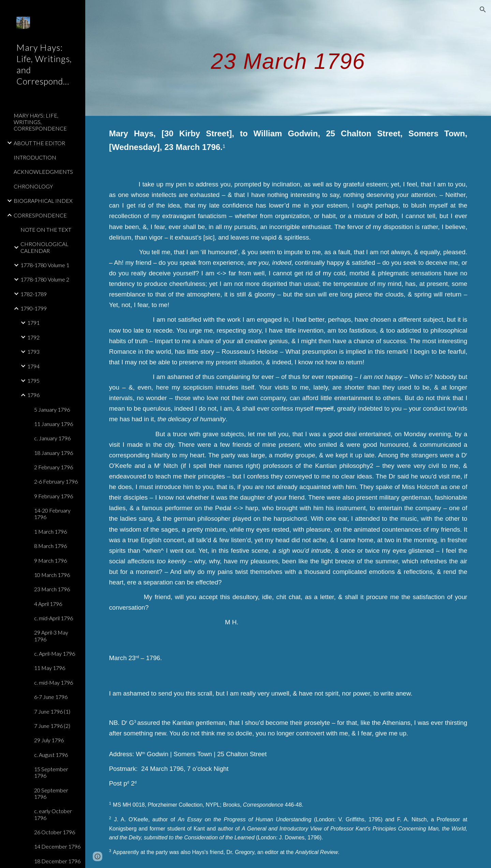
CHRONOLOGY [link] (33, 186)
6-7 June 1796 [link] (51, 697)
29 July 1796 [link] (49, 740)
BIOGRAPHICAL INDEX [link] (43, 201)
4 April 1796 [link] (48, 604)
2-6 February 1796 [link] (56, 481)
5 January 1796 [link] (52, 409)
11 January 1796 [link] (54, 424)
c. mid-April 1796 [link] (54, 618)
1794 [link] (33, 366)
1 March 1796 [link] (50, 531)
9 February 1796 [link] (54, 496)
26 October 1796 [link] (55, 832)
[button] (483, 10)
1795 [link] (33, 380)
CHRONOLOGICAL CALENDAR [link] (44, 247)
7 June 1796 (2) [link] (52, 726)
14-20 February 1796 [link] (52, 514)
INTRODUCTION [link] (35, 157)
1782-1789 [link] (34, 294)
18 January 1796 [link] (54, 453)
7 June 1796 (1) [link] (52, 711)
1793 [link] (33, 352)
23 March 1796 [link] (52, 589)
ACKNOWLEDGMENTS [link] (43, 172)
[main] (288, 58)
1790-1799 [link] (34, 308)
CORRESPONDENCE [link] (40, 215)
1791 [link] (33, 323)
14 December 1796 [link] (57, 846)
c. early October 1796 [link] (53, 814)
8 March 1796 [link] (50, 546)
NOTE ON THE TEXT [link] (46, 230)
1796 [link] (33, 395)
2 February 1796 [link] (54, 467)
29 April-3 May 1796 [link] (51, 636)
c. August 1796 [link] (51, 755)
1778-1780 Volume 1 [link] (45, 265)
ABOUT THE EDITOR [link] (39, 143)
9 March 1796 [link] (50, 560)
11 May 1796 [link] (50, 668)
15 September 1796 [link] (51, 772)
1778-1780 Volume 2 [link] (45, 279)
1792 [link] (33, 337)
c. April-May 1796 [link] (55, 653)
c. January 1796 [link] (52, 438)
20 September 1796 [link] (51, 793)
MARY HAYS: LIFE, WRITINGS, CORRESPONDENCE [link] (40, 122)
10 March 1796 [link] (52, 575)
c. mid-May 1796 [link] (54, 682)
